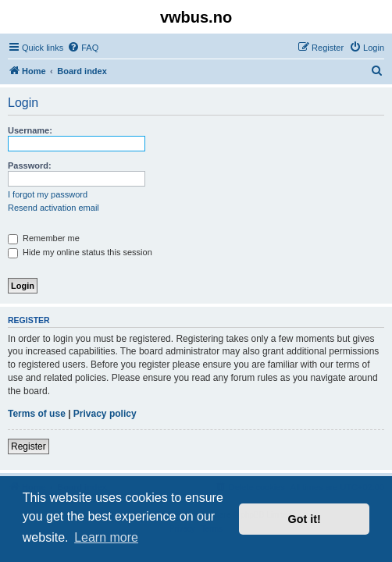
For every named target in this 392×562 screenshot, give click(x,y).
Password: (30, 165)
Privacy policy (105, 414)
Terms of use (37, 414)
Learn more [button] (106, 537)
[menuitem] (83, 48)
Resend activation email (53, 208)
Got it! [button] (305, 519)
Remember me (44, 238)
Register (29, 446)
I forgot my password (48, 194)
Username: (30, 130)
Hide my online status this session (80, 252)
